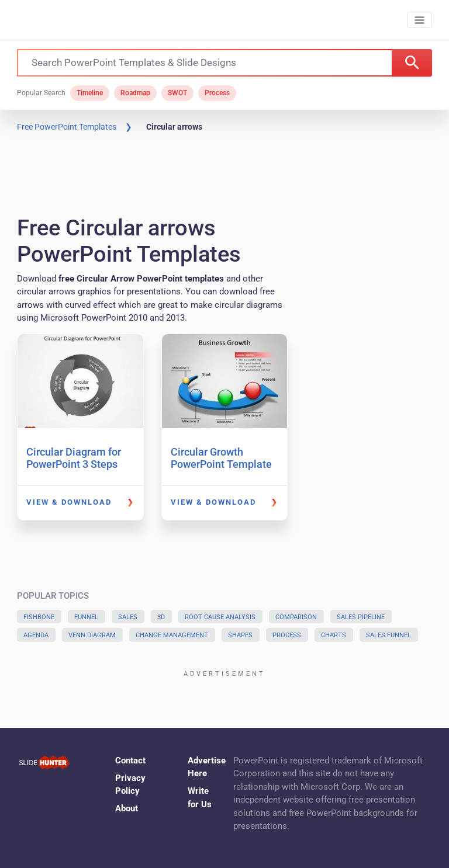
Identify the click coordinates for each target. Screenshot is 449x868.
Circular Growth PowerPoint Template (221, 458)
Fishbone (39, 617)
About (127, 808)
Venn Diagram (92, 635)
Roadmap (135, 93)
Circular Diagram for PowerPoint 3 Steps (74, 458)
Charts (334, 635)
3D (161, 617)
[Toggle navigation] (419, 20)
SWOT (177, 93)
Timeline (90, 93)
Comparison (296, 617)
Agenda (36, 635)
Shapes (240, 635)
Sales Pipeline (361, 617)
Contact (130, 761)
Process (217, 93)
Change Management (172, 635)
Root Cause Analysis (220, 617)
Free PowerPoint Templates (67, 127)
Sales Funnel (388, 635)
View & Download (69, 502)
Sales (128, 617)
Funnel (86, 617)
